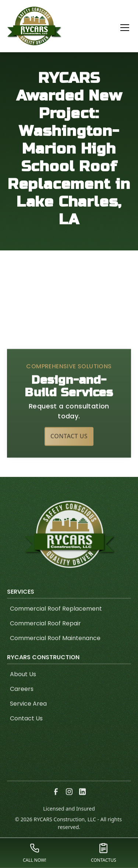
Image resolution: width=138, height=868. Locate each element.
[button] (120, 28)
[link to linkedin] (82, 802)
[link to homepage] (35, 26)
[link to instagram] (69, 802)
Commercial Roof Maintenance (55, 649)
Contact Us (69, 447)
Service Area (28, 715)
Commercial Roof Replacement (56, 620)
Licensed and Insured (69, 820)
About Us (23, 685)
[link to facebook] (56, 802)
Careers (22, 700)
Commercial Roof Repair (45, 634)
